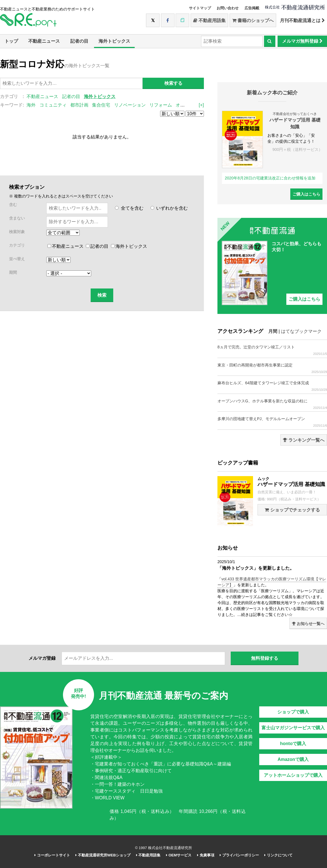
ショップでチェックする (292, 510)
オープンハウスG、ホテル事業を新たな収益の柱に (272, 404)
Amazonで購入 (293, 759)
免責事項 (206, 855)
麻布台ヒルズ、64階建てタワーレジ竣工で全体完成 (272, 386)
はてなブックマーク (301, 331)
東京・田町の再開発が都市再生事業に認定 (272, 368)
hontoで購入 (293, 744)
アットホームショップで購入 (293, 775)
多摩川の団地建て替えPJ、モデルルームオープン (272, 422)
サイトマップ (200, 8)
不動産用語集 (209, 20)
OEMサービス (179, 855)
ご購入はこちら (306, 194)
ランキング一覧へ (304, 440)
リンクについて (278, 855)
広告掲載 (252, 8)
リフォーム (161, 105)
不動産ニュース (44, 41)
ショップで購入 (293, 712)
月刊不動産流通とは (302, 20)
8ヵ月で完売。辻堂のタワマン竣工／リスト (272, 350)
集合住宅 (101, 105)
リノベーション (130, 105)
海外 (31, 105)
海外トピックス (114, 41)
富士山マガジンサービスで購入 (293, 728)
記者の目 (79, 41)
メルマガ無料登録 (302, 41)
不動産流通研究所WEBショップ (103, 855)
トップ (11, 41)
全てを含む (129, 208)
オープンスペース (194, 105)
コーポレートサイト (52, 855)
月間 (273, 331)
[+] (201, 105)
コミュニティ (53, 105)
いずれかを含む (169, 208)
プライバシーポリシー (239, 855)
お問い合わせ (228, 8)
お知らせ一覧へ (308, 624)
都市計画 (79, 105)
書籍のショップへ (253, 20)
